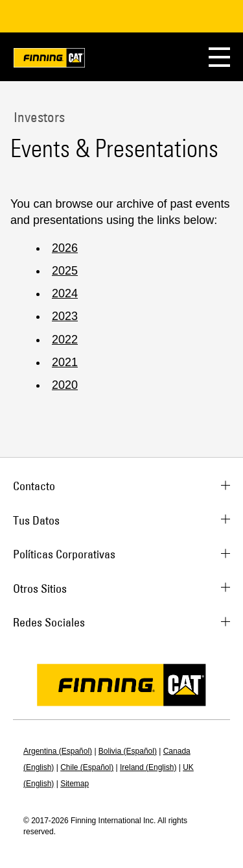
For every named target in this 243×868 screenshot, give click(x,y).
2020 (65, 385)
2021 (65, 362)
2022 (65, 340)
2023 (65, 316)
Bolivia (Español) (128, 751)
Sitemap (75, 784)
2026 (65, 248)
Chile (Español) (87, 767)
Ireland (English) (148, 767)
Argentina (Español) (58, 751)
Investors (38, 117)
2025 (65, 271)
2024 (65, 293)
